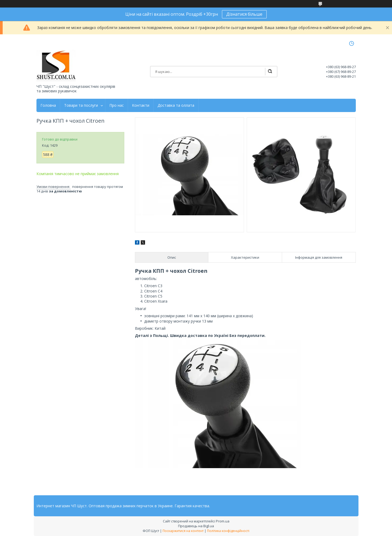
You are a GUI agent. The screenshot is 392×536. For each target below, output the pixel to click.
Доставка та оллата (176, 105)
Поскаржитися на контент (183, 531)
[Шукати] (270, 72)
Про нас (117, 105)
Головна (48, 105)
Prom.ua (223, 521)
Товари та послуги (81, 105)
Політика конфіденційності (228, 531)
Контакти (141, 105)
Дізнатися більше (244, 14)
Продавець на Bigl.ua (196, 526)
